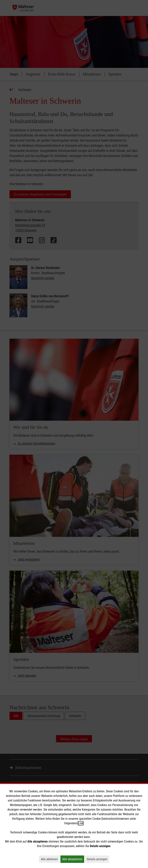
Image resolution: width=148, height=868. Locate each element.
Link (81, 823)
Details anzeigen (98, 859)
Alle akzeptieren (73, 859)
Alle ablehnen (50, 859)
